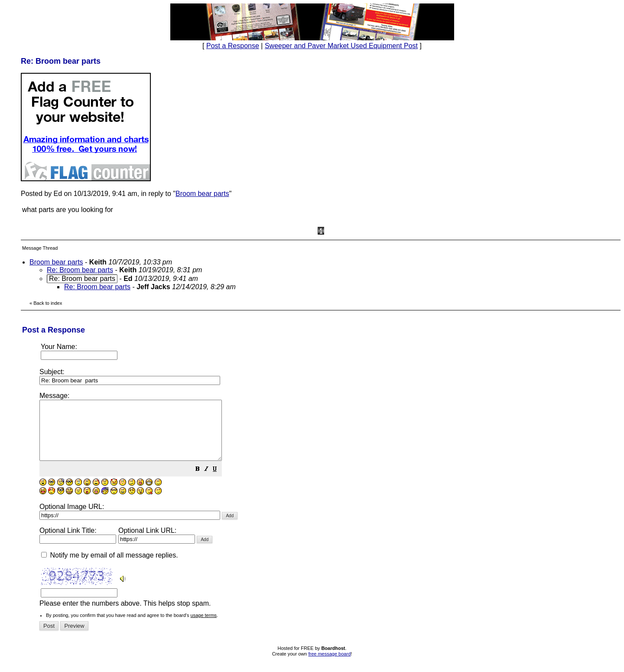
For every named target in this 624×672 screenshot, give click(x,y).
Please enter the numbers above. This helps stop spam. (326, 505)
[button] (219, 481)
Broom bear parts (202, 194)
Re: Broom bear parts (80, 270)
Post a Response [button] (233, 46)
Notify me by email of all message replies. (110, 567)
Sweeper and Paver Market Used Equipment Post (341, 46)
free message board (329, 665)
